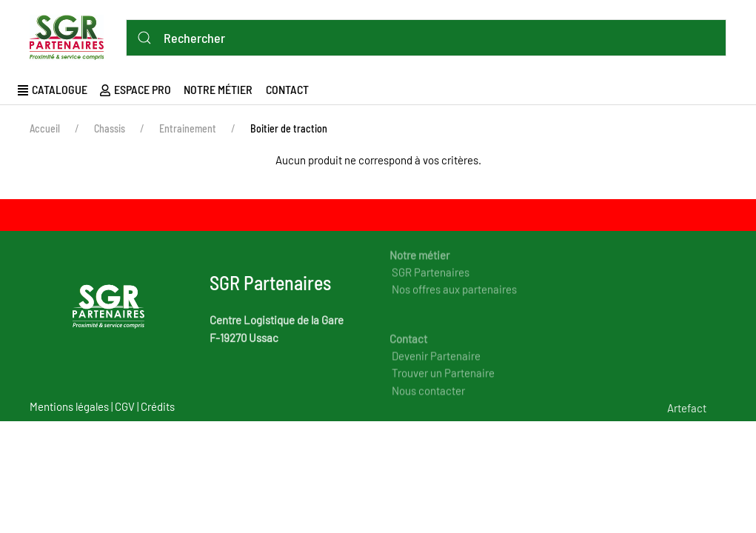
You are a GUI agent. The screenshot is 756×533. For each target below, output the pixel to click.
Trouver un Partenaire (443, 384)
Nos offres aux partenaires (454, 301)
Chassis (110, 128)
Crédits (158, 406)
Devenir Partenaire (436, 367)
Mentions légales (69, 406)
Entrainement (188, 128)
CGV (125, 406)
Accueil (45, 128)
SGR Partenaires (431, 284)
